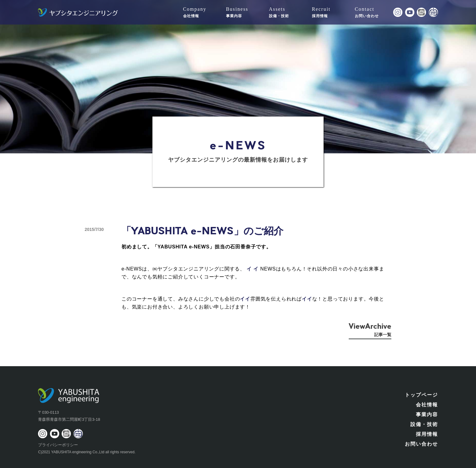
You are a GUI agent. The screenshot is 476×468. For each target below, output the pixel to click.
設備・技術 (424, 424)
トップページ (421, 395)
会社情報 (427, 405)
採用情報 (427, 434)
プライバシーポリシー (58, 445)
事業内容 (427, 414)
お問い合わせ (421, 444)
